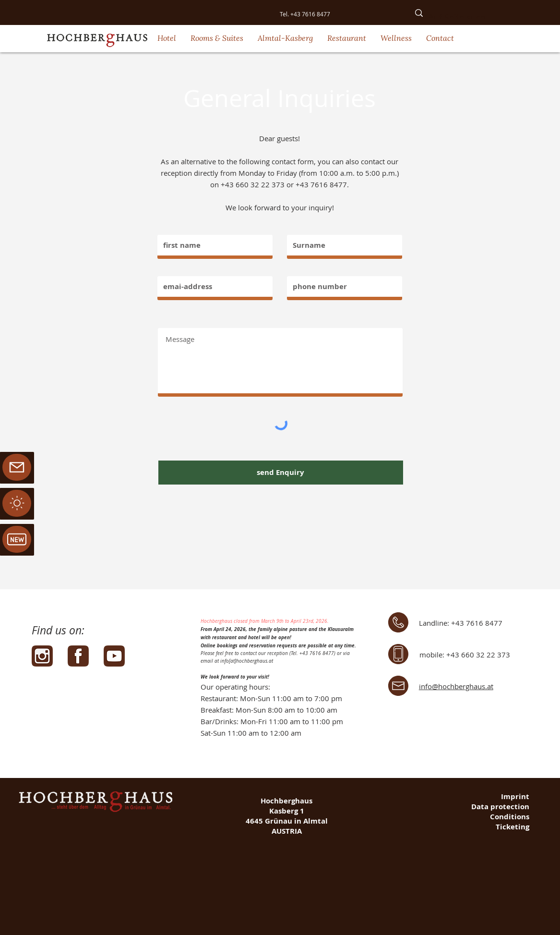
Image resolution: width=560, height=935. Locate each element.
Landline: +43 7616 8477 (461, 623)
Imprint (515, 796)
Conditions (510, 817)
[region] (17, 504)
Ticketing (512, 827)
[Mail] (17, 503)
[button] (167, 38)
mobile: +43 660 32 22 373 (465, 655)
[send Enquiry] (281, 473)
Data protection (500, 807)
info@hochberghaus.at (456, 686)
